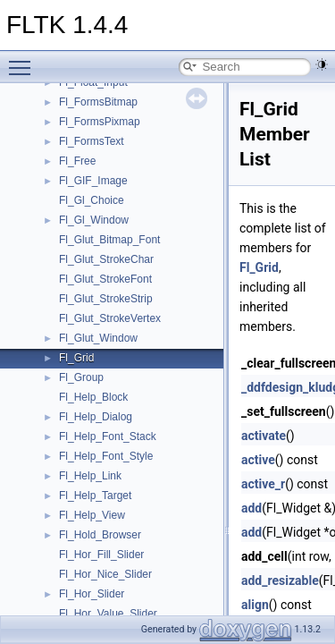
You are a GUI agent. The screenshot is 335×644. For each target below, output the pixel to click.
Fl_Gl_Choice (92, 200)
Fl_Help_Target (95, 496)
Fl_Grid (76, 358)
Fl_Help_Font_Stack (108, 436)
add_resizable (280, 580)
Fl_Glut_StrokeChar (106, 259)
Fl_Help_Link (90, 476)
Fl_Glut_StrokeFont (105, 279)
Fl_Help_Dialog (96, 417)
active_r (263, 484)
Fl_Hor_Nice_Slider (105, 574)
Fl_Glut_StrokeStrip (106, 299)
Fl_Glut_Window (98, 338)
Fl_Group (81, 377)
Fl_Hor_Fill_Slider (101, 555)
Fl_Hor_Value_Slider (108, 614)
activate (264, 436)
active (258, 460)
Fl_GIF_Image (93, 181)
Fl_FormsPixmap (100, 122)
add (251, 508)
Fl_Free (77, 161)
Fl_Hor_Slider (92, 594)
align (255, 605)
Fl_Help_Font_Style (106, 456)
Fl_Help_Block (93, 397)
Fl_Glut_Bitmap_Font (109, 240)
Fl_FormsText (92, 141)
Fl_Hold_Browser (100, 535)
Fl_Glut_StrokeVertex (110, 318)
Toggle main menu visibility (24, 60)
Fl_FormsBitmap (98, 102)
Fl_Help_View (92, 515)
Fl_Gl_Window (94, 220)
